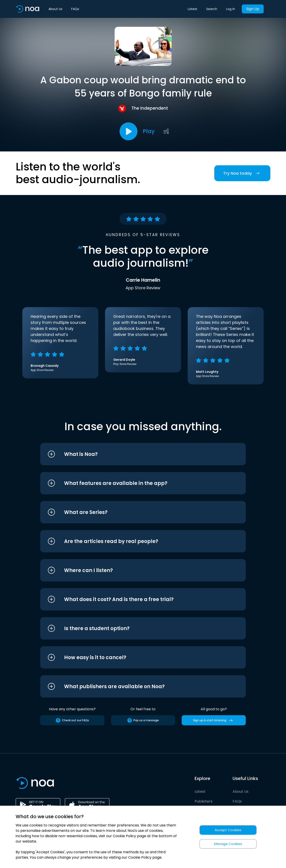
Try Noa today (242, 173)
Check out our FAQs (72, 720)
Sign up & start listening (214, 720)
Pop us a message (143, 720)
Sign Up (253, 9)
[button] (135, 454)
